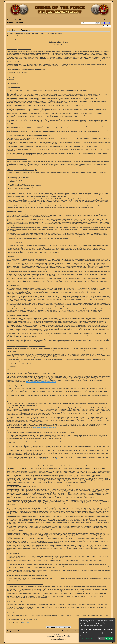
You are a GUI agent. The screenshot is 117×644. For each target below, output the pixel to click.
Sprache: (100, 26)
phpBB (54, 636)
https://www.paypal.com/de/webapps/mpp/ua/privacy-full (40, 382)
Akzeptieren (109, 638)
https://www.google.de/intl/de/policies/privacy (43, 427)
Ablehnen (102, 638)
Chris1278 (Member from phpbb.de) (61, 635)
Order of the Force (63, 634)
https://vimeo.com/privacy (49, 459)
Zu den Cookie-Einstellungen (88, 638)
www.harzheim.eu (27, 622)
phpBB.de (65, 638)
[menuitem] (17, 20)
